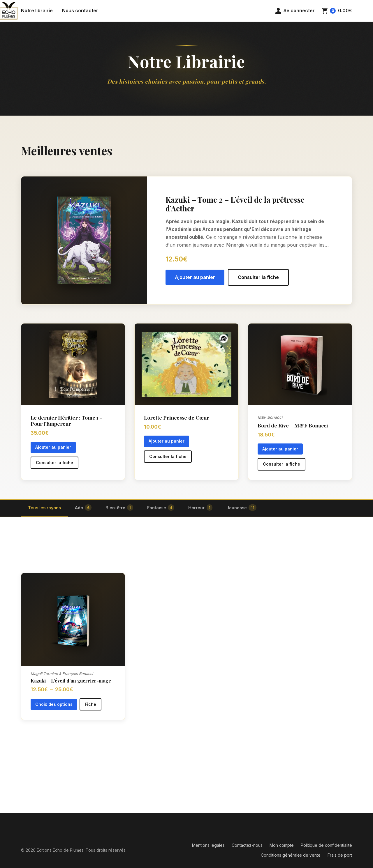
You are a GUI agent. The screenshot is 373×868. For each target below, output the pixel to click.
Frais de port (340, 855)
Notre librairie (37, 10)
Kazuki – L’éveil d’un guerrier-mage (71, 681)
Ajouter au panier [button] (195, 277)
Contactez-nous (247, 845)
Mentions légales (208, 845)
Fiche (90, 704)
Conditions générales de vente (291, 855)
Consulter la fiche (258, 277)
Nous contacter (80, 10)
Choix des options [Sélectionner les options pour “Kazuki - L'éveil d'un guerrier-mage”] (54, 704)
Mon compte (282, 845)
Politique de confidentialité (326, 845)
